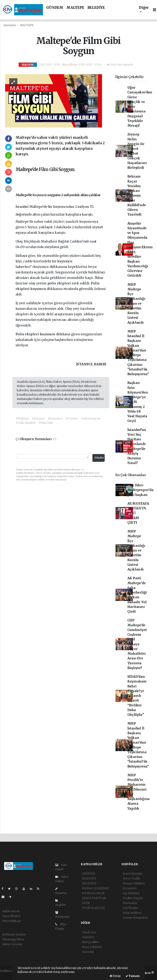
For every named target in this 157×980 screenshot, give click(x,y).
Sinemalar (130, 903)
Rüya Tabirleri (92, 947)
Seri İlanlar (130, 908)
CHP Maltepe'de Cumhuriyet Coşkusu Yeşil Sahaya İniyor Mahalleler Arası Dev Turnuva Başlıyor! (137, 644)
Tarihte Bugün (133, 898)
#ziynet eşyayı (91, 418)
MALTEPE (75, 8)
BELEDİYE (96, 8)
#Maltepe (22, 418)
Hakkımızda (11, 911)
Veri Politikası (12, 921)
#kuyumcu (55, 418)
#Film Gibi (45, 423)
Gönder (99, 458)
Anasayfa (10, 25)
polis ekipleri (59, 283)
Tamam (133, 976)
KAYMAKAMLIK (93, 893)
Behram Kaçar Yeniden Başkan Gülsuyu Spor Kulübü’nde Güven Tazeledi (137, 195)
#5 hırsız (72, 418)
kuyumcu (40, 195)
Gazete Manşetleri (135, 918)
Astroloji (88, 952)
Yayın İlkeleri (11, 916)
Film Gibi (49, 169)
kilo (64, 320)
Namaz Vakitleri (133, 883)
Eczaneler (130, 888)
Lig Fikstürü (131, 893)
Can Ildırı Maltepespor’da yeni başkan (140, 490)
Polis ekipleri (28, 334)
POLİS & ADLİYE (93, 908)
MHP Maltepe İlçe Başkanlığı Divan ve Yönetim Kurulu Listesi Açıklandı (136, 304)
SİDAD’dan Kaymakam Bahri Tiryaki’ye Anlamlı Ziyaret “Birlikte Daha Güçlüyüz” (137, 696)
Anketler (88, 937)
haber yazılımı (10, 975)
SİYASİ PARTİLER (94, 898)
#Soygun (38, 418)
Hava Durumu (132, 874)
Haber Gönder (12, 944)
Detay (115, 976)
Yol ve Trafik (131, 878)
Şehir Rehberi (132, 913)
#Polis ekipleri (26, 423)
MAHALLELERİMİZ (95, 888)
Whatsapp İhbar (13, 939)
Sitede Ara (89, 932)
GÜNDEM (55, 8)
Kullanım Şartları (14, 934)
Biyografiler (90, 942)
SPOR (86, 903)
